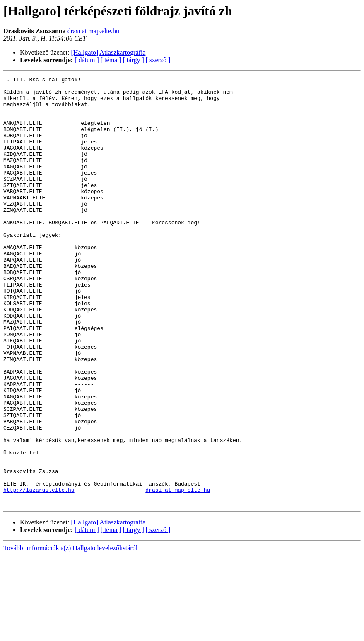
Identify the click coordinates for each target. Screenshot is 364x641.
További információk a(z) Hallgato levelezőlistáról (70, 634)
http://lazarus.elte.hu (39, 573)
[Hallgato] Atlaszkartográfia (108, 52)
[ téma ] (111, 60)
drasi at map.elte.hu (93, 31)
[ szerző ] (158, 60)
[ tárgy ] (134, 60)
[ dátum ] (87, 60)
